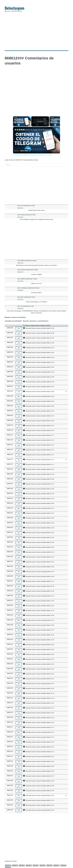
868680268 (20, 309)
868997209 (20, 263)
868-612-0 (8, 865)
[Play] (58, 121)
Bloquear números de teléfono (15, 317)
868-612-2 (22, 865)
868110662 (20, 299)
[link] (16, 130)
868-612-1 (15, 865)
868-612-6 (49, 865)
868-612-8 (63, 865)
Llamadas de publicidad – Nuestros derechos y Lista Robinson (27, 321)
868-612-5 (43, 865)
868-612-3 (29, 865)
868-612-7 (56, 865)
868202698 (20, 281)
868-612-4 (36, 865)
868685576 (20, 272)
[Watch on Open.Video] (21, 151)
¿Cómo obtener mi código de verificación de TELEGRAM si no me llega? (36, 130)
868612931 (20, 217)
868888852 (20, 290)
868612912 (20, 208)
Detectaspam (14, 8)
